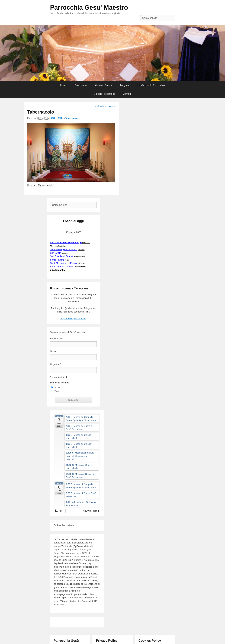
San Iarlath (56, 253)
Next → (112, 106)
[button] (60, 511)
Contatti (127, 94)
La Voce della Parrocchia (151, 85)
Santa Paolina (57, 260)
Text (57, 391)
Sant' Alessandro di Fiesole (64, 263)
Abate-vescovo (79, 256)
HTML (58, 387)
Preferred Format (59, 383)
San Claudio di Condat (62, 256)
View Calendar (91, 511)
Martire (68, 260)
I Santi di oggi (73, 221)
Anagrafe (125, 85)
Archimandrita (80, 267)
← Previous (101, 106)
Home (64, 85)
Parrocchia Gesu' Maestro (89, 7)
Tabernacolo (71, 118)
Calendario (81, 85)
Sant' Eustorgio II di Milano (64, 249)
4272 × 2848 (57, 118)
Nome (54, 351)
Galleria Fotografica (104, 94)
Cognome (55, 364)
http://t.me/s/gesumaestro (73, 319)
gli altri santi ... (58, 270)
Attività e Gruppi (103, 85)
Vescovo (81, 250)
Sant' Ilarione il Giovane (62, 267)
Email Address (58, 338)
